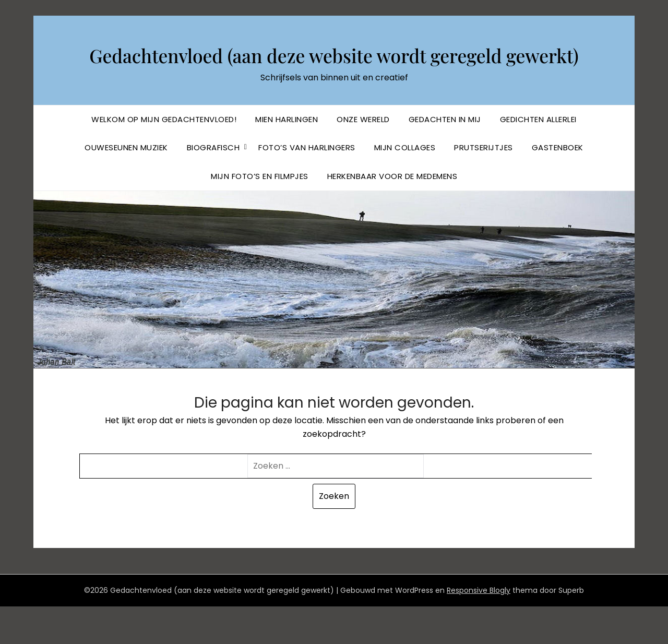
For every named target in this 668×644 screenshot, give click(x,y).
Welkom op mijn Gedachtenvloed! (164, 157)
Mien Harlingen (287, 157)
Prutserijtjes (484, 185)
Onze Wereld (363, 157)
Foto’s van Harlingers (307, 185)
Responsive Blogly (479, 628)
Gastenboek (558, 185)
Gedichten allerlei (538, 157)
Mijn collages (405, 185)
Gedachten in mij (445, 157)
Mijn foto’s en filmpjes (260, 214)
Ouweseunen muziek (126, 185)
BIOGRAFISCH (213, 185)
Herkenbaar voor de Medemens (392, 214)
